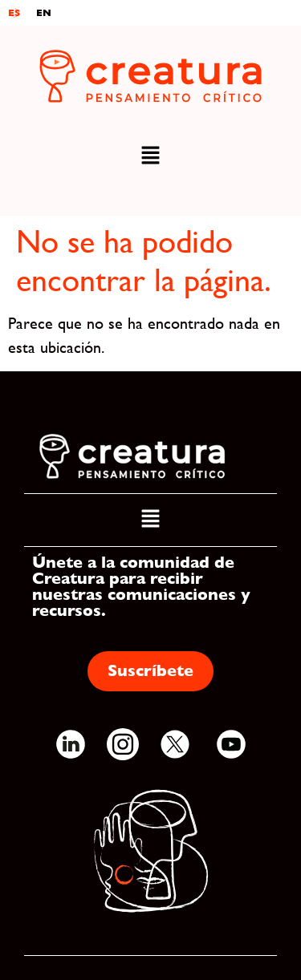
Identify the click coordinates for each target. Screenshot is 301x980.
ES (14, 13)
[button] (150, 156)
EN (44, 13)
